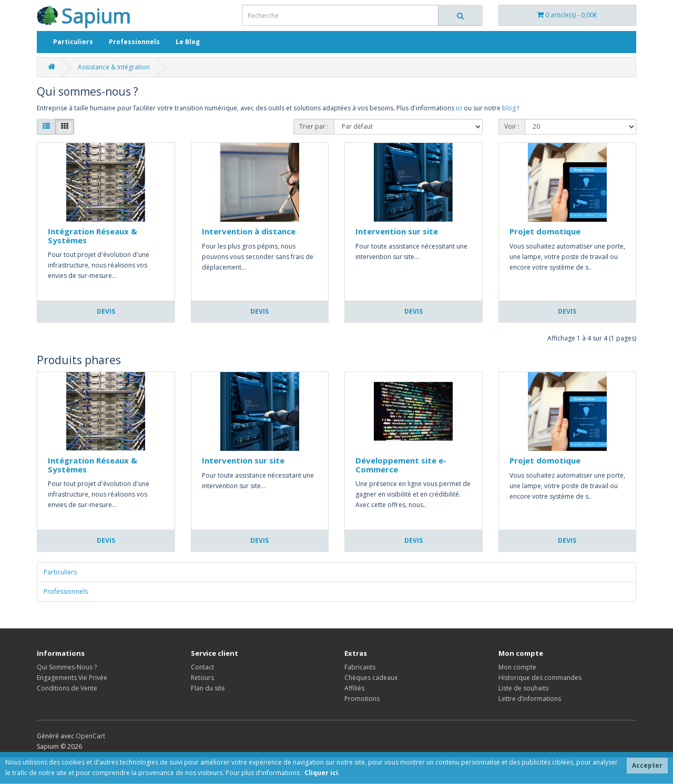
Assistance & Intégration (114, 67)
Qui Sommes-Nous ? (67, 667)
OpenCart (90, 736)
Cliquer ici (321, 773)
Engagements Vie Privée (72, 678)
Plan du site (208, 688)
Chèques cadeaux (371, 678)
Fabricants (360, 667)
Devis (106, 311)
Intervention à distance (249, 231)
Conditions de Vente (67, 688)
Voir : (512, 126)
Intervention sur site (397, 231)
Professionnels (134, 42)
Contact (202, 667)
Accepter (647, 765)
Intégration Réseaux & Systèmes (93, 236)
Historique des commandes (540, 678)
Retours (202, 678)
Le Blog (188, 42)
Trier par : (314, 126)
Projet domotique (545, 231)
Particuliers (73, 42)
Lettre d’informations (530, 699)
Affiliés (354, 688)
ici (459, 108)
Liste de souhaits (523, 688)
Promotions (362, 699)
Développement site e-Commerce (401, 465)
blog (509, 108)
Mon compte (517, 667)
